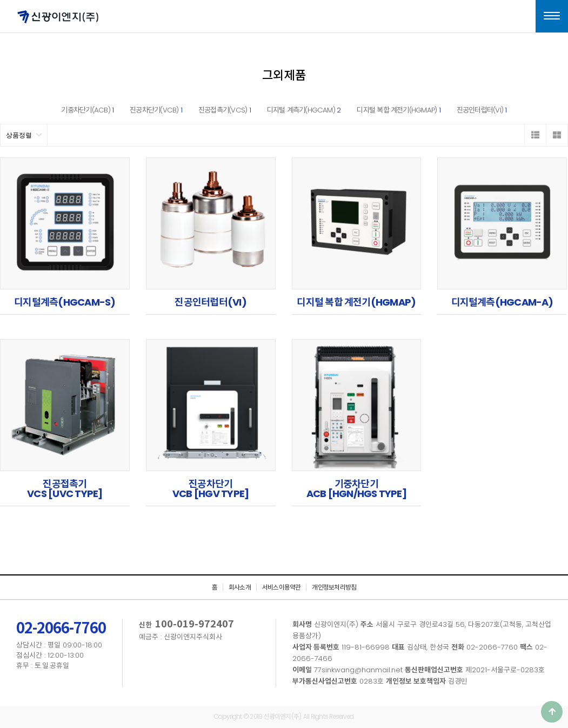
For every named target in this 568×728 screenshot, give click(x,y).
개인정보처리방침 (334, 587)
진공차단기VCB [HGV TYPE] (211, 489)
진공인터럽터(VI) (482, 110)
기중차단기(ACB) (87, 110)
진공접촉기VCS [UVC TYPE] (65, 489)
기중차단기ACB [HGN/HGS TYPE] (356, 489)
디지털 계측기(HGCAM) (304, 110)
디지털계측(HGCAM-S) (65, 302)
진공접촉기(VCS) (225, 110)
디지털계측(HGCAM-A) (502, 302)
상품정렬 (24, 135)
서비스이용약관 (282, 587)
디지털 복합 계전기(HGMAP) (398, 110)
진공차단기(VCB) (156, 110)
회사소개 (240, 587)
